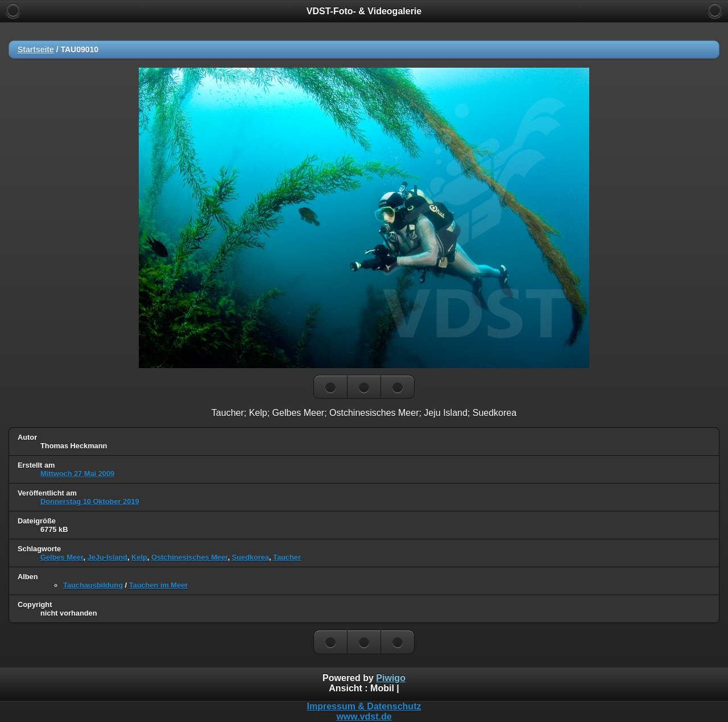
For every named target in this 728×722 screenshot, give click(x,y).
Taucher (287, 557)
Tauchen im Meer (159, 585)
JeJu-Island (107, 557)
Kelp (139, 557)
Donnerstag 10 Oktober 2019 (90, 502)
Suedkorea (251, 557)
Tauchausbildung (93, 585)
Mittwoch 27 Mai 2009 (77, 474)
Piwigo (391, 678)
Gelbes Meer (62, 557)
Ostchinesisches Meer (189, 557)
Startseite (36, 49)
